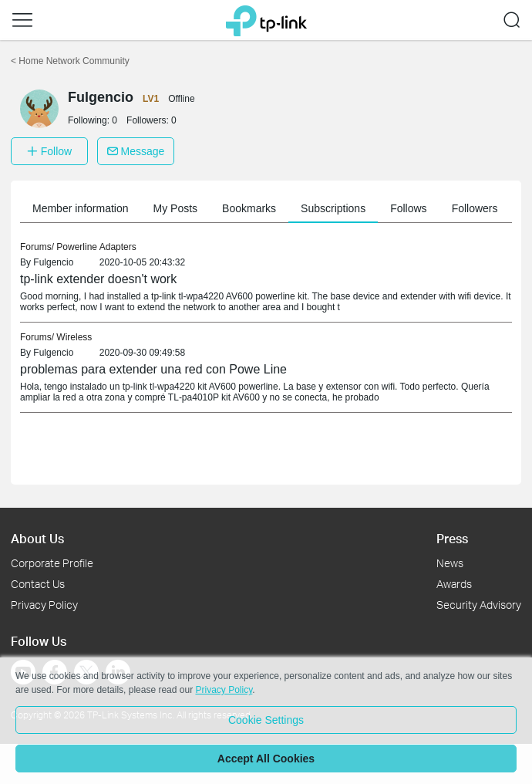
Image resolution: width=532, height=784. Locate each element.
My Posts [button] (176, 208)
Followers (475, 208)
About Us (37, 538)
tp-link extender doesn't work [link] (98, 279)
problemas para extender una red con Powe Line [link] (153, 369)
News (450, 563)
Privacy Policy (44, 605)
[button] (22, 20)
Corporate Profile (52, 563)
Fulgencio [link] (53, 262)
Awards (454, 584)
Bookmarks (249, 208)
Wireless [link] (74, 337)
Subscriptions (333, 208)
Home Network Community (70, 61)
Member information (81, 208)
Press (452, 538)
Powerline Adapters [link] (96, 247)
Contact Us (38, 584)
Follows (408, 208)
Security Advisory (479, 605)
